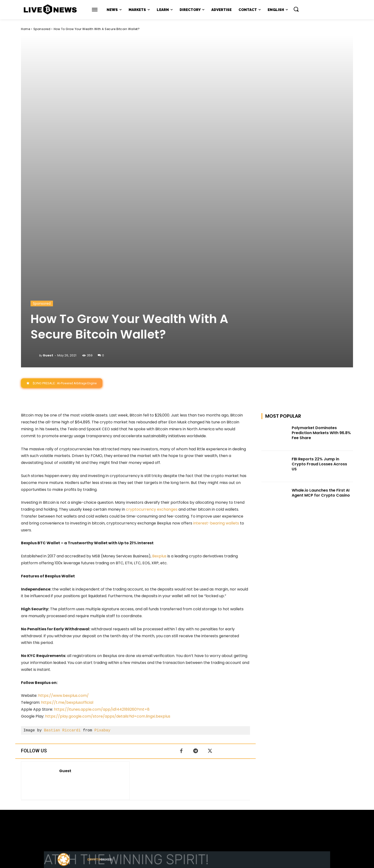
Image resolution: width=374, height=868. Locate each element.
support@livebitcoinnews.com (196, 818)
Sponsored (42, 29)
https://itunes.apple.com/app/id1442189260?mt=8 (102, 565)
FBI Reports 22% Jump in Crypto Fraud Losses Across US (319, 319)
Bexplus (159, 411)
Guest (48, 210)
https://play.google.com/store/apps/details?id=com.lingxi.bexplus (108, 571)
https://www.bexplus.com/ (63, 551)
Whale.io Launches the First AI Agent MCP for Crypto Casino (321, 348)
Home (26, 29)
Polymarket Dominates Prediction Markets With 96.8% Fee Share (321, 288)
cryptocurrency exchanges (152, 365)
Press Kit (201, 823)
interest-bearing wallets (216, 378)
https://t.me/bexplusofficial (67, 558)
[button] (296, 9)
